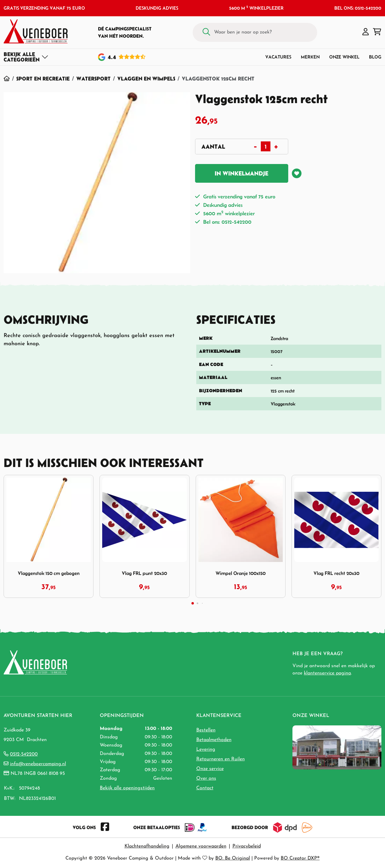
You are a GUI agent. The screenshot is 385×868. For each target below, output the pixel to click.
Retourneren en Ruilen (221, 759)
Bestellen (206, 730)
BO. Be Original (233, 858)
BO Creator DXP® (300, 858)
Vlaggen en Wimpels (146, 79)
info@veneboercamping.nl (38, 764)
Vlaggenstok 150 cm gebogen (49, 573)
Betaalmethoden (214, 740)
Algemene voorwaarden (201, 846)
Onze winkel (344, 57)
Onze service (210, 769)
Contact (205, 788)
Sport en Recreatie (43, 79)
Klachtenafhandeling (147, 846)
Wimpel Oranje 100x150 (241, 573)
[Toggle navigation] (26, 57)
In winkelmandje (241, 173)
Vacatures (278, 57)
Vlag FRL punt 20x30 (144, 573)
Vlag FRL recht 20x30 (336, 573)
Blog (375, 57)
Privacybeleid (247, 846)
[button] (366, 32)
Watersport (93, 79)
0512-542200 (24, 754)
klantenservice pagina (327, 673)
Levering (206, 750)
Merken (310, 57)
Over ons (206, 778)
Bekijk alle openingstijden (127, 788)
